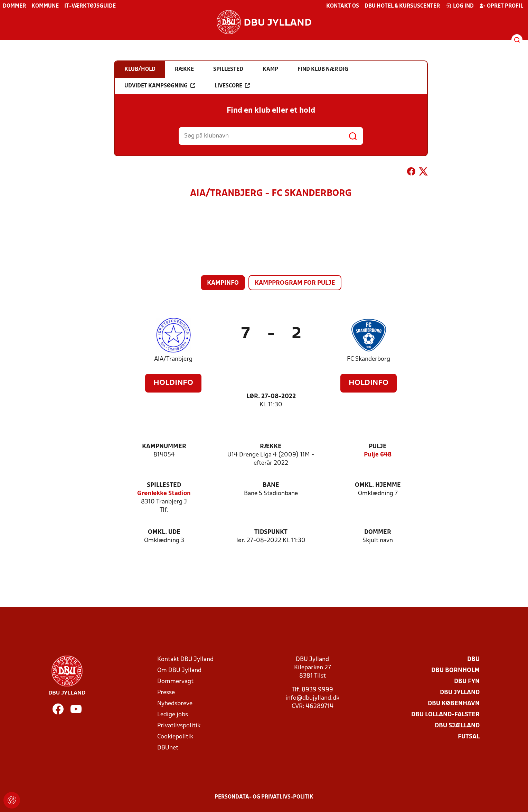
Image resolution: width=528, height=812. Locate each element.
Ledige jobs (173, 715)
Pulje (378, 447)
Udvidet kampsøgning (160, 86)
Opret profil (501, 6)
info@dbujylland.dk (312, 698)
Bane (271, 485)
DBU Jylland (460, 693)
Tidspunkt (271, 532)
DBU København (454, 704)
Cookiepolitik (175, 737)
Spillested (164, 485)
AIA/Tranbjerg (173, 359)
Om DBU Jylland (179, 671)
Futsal (469, 737)
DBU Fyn (467, 682)
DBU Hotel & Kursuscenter (402, 6)
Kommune (45, 6)
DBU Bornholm (455, 671)
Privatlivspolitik (179, 726)
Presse (166, 693)
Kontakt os (343, 6)
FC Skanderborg (369, 359)
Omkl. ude (164, 532)
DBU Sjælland (457, 726)
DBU (473, 659)
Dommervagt (175, 682)
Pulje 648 (378, 455)
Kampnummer (164, 447)
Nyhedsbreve (175, 704)
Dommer (14, 6)
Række (271, 447)
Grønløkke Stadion (164, 494)
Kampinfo (223, 283)
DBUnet (168, 748)
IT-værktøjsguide (90, 6)
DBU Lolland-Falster (445, 715)
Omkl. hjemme (378, 485)
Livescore (232, 86)
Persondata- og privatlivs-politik (264, 797)
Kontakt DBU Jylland (185, 659)
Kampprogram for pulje (295, 283)
